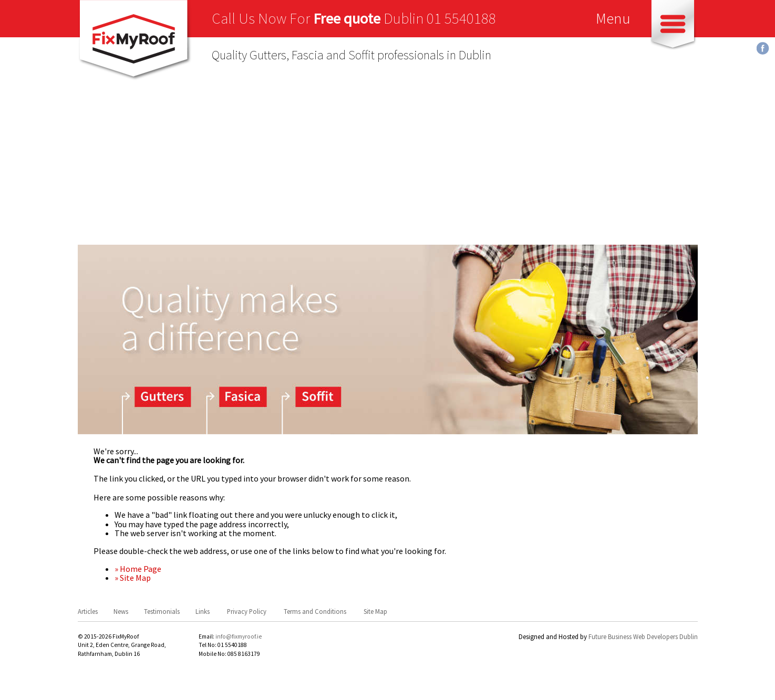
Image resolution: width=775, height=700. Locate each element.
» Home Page (138, 569)
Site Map (375, 611)
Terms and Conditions (315, 611)
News (121, 611)
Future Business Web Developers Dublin (643, 636)
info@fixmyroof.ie (239, 636)
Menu (613, 18)
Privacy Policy (247, 611)
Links (203, 611)
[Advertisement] (388, 166)
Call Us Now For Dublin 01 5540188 (354, 18)
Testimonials (162, 611)
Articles (88, 611)
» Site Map (133, 578)
